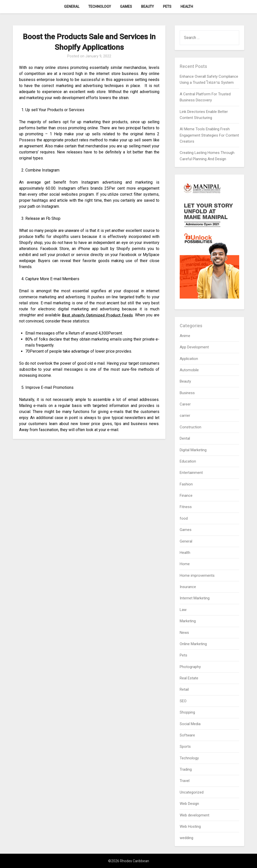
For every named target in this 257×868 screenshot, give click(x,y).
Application (189, 359)
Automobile (189, 370)
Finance (186, 495)
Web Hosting (190, 826)
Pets (167, 7)
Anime (185, 336)
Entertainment (191, 473)
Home (185, 564)
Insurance (188, 587)
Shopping (187, 712)
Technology (100, 7)
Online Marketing (193, 644)
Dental (185, 438)
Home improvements (197, 575)
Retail (184, 689)
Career (185, 404)
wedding (186, 838)
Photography (190, 667)
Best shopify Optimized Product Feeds (97, 315)
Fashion (186, 484)
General (72, 7)
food (184, 518)
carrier (185, 416)
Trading (186, 769)
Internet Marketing (195, 598)
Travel (185, 781)
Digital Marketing (193, 450)
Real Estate (189, 678)
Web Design (189, 804)
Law (183, 610)
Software (187, 735)
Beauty (147, 7)
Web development (195, 815)
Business (187, 393)
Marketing (188, 621)
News (184, 633)
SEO (183, 701)
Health (187, 7)
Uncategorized (192, 792)
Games (126, 7)
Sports (185, 747)
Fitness (186, 507)
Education (188, 461)
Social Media (190, 724)
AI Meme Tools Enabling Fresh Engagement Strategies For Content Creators (209, 135)
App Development (194, 347)
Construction (190, 427)
